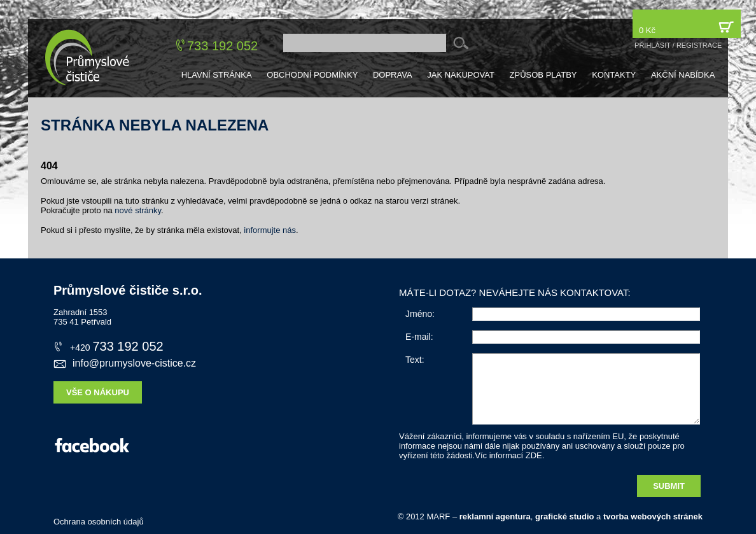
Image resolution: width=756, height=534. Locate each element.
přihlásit (653, 45)
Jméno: (420, 314)
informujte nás (270, 230)
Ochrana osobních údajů (99, 522)
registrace (699, 45)
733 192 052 (222, 46)
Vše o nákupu (98, 392)
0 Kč (687, 27)
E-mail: (419, 337)
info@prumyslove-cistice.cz (125, 363)
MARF (438, 516)
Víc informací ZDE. (509, 455)
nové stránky (138, 210)
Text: (415, 360)
